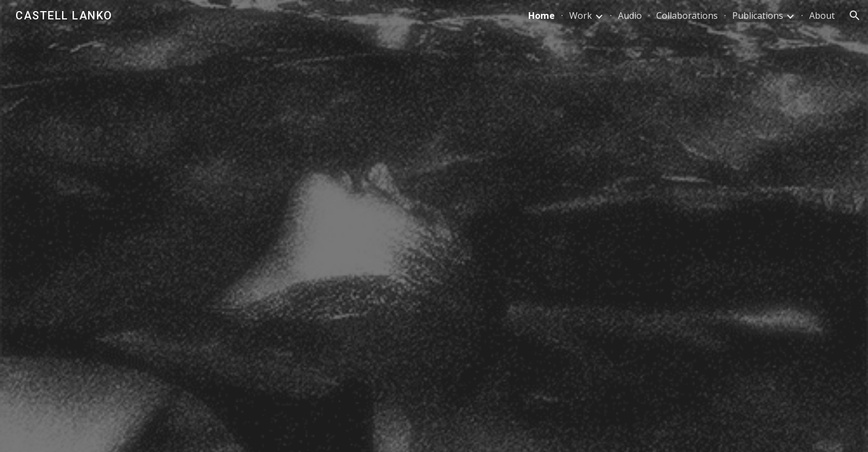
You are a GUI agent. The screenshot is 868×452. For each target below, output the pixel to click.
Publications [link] (758, 16)
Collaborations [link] (687, 16)
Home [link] (542, 16)
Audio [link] (630, 16)
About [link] (822, 16)
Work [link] (581, 16)
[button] (855, 16)
